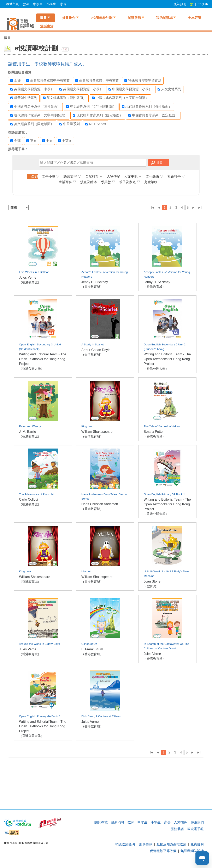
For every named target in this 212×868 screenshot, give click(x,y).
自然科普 (94, 176)
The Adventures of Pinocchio (37, 494)
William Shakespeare (97, 432)
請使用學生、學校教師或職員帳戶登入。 (47, 64)
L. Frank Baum (92, 649)
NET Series (96, 124)
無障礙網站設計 (192, 851)
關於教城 (101, 822)
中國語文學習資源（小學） (130, 89)
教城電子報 (195, 829)
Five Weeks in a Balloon (34, 272)
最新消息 (118, 822)
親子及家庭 (130, 182)
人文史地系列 (169, 89)
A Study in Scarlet (93, 344)
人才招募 (181, 822)
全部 (16, 80)
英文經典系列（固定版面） (32, 124)
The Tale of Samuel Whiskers (162, 426)
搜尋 (159, 162)
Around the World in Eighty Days (39, 644)
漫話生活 (47, 26)
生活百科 (67, 182)
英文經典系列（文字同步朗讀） (91, 107)
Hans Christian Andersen (100, 504)
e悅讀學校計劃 (102, 18)
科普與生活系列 (24, 98)
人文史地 (133, 176)
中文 (47, 141)
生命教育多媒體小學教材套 (97, 80)
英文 (31, 141)
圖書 (43, 18)
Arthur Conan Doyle (96, 350)
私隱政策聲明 (125, 844)
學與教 (108, 182)
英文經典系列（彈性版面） (65, 98)
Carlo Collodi (29, 499)
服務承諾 (177, 829)
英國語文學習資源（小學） (81, 89)
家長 (63, 4)
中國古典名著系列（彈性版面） (35, 107)
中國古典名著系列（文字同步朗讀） (120, 98)
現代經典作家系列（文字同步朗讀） (39, 115)
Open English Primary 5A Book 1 (164, 494)
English (203, 4)
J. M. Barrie (28, 432)
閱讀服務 (134, 18)
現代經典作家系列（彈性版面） (147, 107)
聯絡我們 (197, 822)
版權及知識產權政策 (171, 844)
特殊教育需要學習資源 (143, 80)
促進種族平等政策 (163, 851)
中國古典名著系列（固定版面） (153, 115)
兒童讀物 (151, 182)
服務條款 (146, 844)
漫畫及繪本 (89, 182)
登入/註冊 (180, 4)
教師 (26, 4)
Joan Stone (152, 581)
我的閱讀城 (164, 18)
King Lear (87, 426)
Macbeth (87, 571)
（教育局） (151, 586)
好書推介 (69, 18)
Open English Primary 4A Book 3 (40, 716)
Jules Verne (28, 277)
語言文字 (72, 176)
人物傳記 (113, 176)
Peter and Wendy (30, 426)
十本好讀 (195, 18)
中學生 (38, 4)
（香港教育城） (30, 282)
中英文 (65, 141)
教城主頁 (12, 4)
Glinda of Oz (89, 644)
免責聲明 (197, 844)
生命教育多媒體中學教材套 (48, 80)
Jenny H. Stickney (95, 282)
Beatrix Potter (154, 432)
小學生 (51, 4)
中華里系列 (70, 124)
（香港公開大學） (31, 369)
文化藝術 (154, 176)
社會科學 (176, 176)
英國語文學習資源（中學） (32, 89)
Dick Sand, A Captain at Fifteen (101, 716)
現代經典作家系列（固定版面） (98, 115)
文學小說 (51, 176)
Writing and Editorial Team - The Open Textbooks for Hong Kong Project (43, 359)
